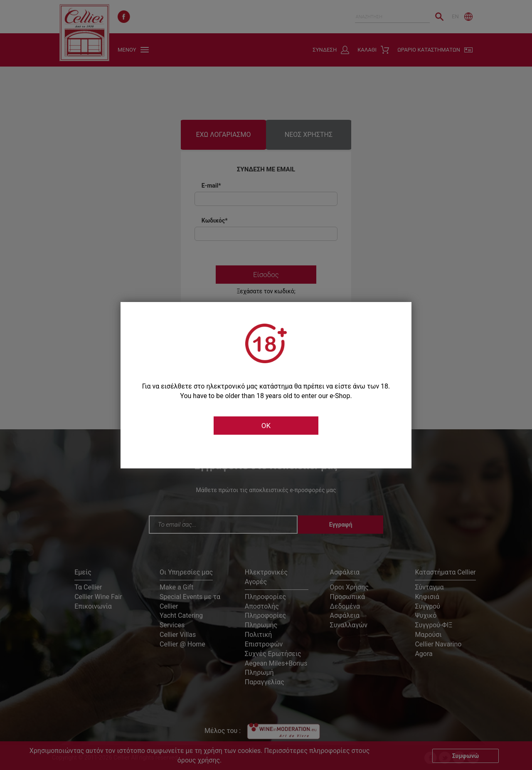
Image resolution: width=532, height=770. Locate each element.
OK (266, 426)
